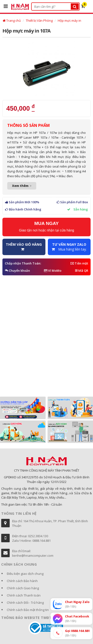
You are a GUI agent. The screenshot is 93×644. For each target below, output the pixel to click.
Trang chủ (12, 20)
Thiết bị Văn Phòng (39, 20)
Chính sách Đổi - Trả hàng (25, 603)
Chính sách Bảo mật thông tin (28, 610)
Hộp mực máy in (69, 20)
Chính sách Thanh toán (24, 595)
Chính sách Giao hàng (23, 588)
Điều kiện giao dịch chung (25, 574)
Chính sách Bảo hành (22, 581)
